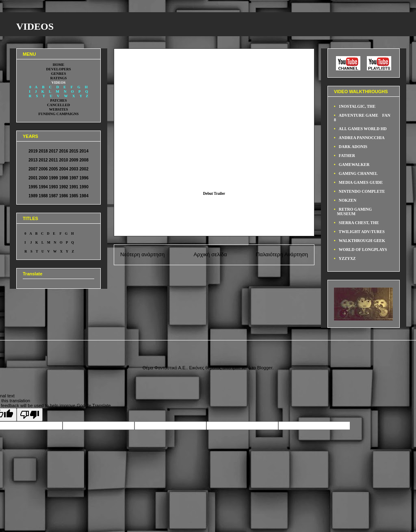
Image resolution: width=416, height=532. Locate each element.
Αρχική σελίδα (210, 254)
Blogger (265, 368)
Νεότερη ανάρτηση (142, 254)
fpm (236, 368)
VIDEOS (35, 26)
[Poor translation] (30, 415)
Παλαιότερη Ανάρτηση (282, 254)
